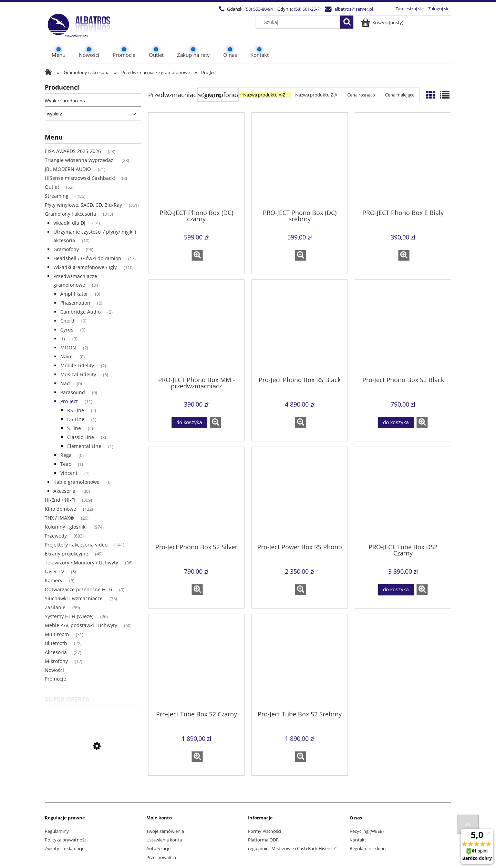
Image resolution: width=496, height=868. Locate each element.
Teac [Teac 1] (66, 464)
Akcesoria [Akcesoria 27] (56, 652)
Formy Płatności (265, 831)
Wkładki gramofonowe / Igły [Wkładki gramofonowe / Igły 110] (85, 267)
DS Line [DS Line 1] (76, 419)
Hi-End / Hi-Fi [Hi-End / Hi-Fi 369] (60, 500)
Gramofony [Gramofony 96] (66, 249)
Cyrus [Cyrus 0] (67, 330)
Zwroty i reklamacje (65, 848)
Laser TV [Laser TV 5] (54, 571)
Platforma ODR (263, 840)
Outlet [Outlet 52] (52, 187)
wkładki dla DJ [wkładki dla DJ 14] (69, 223)
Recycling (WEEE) (367, 831)
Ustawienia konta (164, 840)
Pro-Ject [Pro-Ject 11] (69, 401)
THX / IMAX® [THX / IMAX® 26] (59, 518)
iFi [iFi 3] (63, 339)
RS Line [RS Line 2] (76, 410)
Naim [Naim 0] (66, 356)
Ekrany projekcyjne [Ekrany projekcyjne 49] (66, 554)
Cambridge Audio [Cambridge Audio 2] (80, 312)
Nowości (54, 670)
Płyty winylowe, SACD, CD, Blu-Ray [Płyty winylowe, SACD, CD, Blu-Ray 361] (83, 205)
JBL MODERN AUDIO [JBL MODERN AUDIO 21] (68, 169)
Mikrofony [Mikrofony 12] (56, 661)
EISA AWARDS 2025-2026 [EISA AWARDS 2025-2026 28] (73, 151)
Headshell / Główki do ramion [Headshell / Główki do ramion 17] (87, 258)
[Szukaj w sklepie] (300, 22)
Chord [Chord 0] (67, 321)
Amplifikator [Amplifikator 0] (74, 294)
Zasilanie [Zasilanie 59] (55, 607)
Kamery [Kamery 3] (54, 580)
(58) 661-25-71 (308, 9)
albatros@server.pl (354, 9)
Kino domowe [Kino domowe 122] (60, 509)
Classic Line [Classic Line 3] (81, 437)
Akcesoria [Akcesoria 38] (64, 491)
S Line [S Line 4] (74, 428)
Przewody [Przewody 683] (56, 536)
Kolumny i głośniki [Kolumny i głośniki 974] (66, 527)
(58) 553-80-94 (259, 9)
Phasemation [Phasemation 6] (75, 303)
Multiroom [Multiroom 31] (57, 634)
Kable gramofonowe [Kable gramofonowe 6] (76, 482)
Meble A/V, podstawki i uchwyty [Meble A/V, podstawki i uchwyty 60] (81, 625)
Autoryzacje (158, 848)
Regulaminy (57, 831)
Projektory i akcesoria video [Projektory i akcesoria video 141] (76, 545)
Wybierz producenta (66, 101)
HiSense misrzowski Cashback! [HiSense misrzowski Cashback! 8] (80, 178)
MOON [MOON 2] (68, 348)
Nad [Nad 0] (65, 383)
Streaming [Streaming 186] (57, 196)
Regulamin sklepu (368, 848)
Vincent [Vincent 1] (69, 473)
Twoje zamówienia (165, 831)
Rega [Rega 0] (66, 455)
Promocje (55, 679)
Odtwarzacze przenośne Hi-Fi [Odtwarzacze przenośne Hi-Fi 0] (79, 589)
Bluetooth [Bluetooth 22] (56, 643)
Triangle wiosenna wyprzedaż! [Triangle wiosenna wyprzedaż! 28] (80, 160)
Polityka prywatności (66, 840)
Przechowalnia (161, 857)
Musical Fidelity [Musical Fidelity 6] (78, 374)
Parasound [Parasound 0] (73, 392)
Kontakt (358, 840)
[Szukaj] (347, 22)
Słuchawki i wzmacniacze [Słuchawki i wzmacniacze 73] (74, 598)
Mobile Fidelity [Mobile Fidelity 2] (77, 365)
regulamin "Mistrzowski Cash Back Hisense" (292, 848)
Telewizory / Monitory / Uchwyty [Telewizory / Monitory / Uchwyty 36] (81, 563)
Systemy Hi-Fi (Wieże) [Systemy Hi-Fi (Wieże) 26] (69, 616)
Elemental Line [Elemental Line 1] (84, 446)
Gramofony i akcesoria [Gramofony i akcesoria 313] (70, 214)
